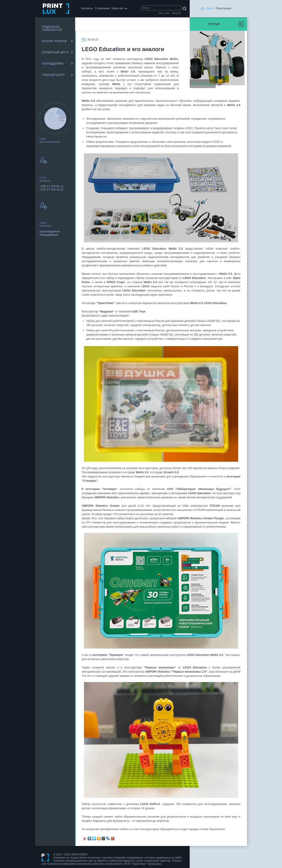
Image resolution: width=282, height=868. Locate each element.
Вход (209, 8)
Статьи (214, 24)
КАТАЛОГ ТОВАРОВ (54, 41)
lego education (203, 84)
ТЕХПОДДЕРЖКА (53, 64)
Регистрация (224, 8)
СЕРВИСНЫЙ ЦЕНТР (55, 52)
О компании (102, 8)
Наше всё (118, 8)
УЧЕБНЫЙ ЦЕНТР (53, 75)
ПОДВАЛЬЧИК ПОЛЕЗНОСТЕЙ (52, 28)
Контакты (87, 8)
